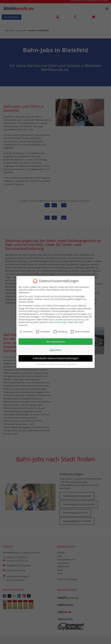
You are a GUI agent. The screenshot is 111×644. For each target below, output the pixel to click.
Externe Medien (80, 330)
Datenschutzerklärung (74, 318)
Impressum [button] (71, 363)
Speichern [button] (55, 349)
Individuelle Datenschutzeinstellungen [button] (56, 357)
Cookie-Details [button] (41, 363)
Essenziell (26, 330)
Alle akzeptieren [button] (56, 340)
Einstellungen (61, 321)
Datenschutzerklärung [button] (57, 363)
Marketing (60, 330)
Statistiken (43, 330)
